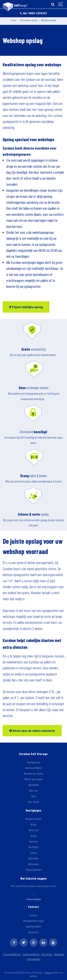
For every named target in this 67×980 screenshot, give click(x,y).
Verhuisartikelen (33, 768)
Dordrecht (34, 830)
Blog (34, 796)
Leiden (34, 853)
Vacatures (34, 932)
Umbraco (48, 973)
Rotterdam (33, 864)
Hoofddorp (34, 847)
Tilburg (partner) (33, 870)
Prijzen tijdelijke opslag (26, 307)
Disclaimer (47, 954)
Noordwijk (33, 858)
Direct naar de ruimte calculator (32, 731)
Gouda (33, 836)
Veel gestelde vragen (33, 921)
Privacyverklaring (12, 954)
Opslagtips (34, 785)
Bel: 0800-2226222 (33, 13)
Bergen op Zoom (33, 819)
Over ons (33, 790)
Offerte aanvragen (33, 779)
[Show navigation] (61, 4)
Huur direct (33, 802)
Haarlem (33, 841)
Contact (33, 915)
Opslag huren (34, 762)
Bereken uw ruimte (34, 773)
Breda (33, 824)
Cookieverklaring (31, 954)
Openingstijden (33, 926)
